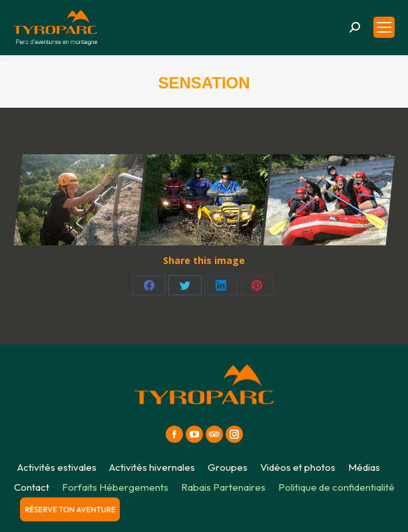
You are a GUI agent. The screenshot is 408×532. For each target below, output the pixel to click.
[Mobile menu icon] (384, 27)
